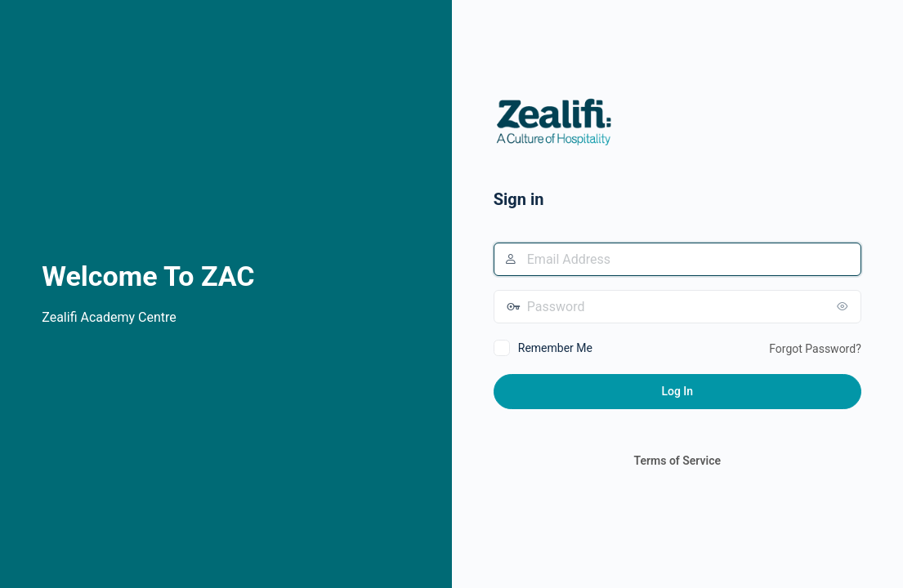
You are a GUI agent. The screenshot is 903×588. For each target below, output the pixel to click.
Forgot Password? (815, 349)
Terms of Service (677, 461)
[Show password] (845, 306)
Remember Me (555, 348)
